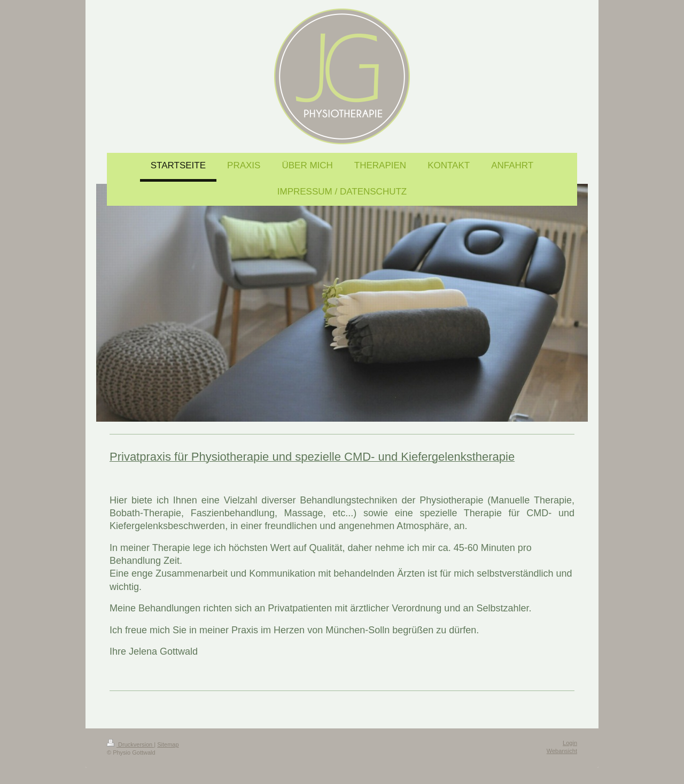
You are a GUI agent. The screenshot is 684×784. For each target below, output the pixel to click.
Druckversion (130, 744)
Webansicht (562, 751)
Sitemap (168, 744)
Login (570, 743)
